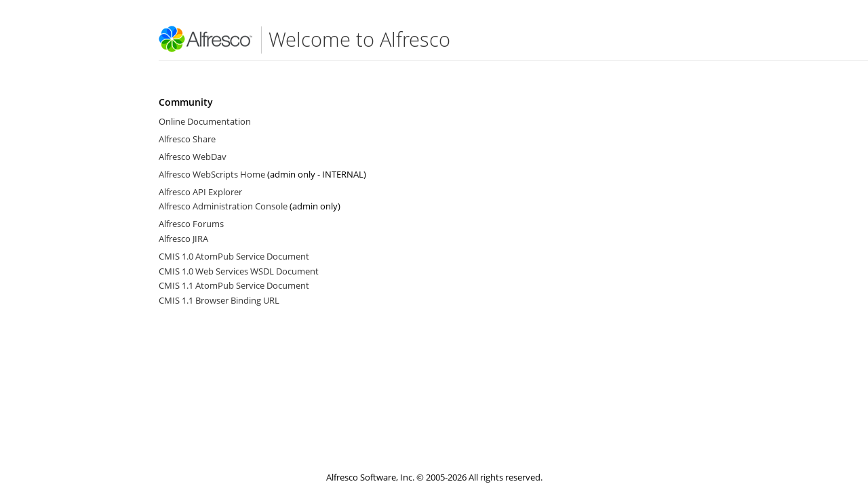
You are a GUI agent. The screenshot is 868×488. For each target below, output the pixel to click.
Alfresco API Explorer (200, 192)
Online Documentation (205, 121)
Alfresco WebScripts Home (212, 174)
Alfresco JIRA (183, 239)
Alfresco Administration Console (223, 206)
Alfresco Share (187, 139)
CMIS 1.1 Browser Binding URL (219, 300)
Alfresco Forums (191, 224)
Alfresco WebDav (193, 157)
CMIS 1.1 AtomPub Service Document (234, 285)
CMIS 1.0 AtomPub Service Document (234, 256)
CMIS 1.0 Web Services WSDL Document (239, 271)
